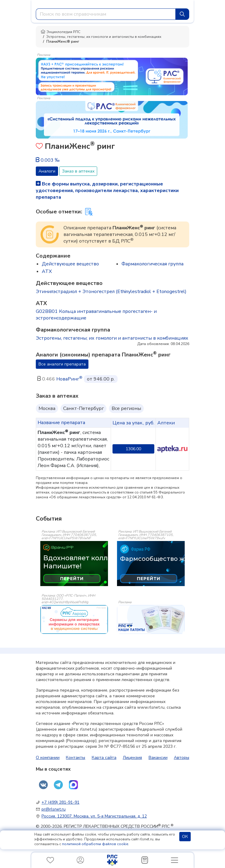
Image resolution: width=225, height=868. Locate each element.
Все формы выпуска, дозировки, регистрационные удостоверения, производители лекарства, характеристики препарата (107, 191)
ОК (185, 837)
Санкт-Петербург (83, 408)
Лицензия (132, 758)
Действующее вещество (70, 264)
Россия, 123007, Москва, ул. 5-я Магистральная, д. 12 (94, 816)
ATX (47, 271)
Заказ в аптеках (78, 171)
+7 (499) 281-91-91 (60, 802)
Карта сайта (104, 758)
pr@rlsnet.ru (54, 809)
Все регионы (126, 408)
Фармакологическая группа (153, 264)
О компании (48, 758)
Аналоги (47, 171)
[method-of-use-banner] (112, 76)
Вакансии (158, 758)
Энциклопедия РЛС (60, 32)
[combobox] (106, 14)
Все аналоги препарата (62, 364)
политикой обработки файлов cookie (95, 844)
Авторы (182, 758)
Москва (47, 408)
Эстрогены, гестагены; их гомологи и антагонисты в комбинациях (104, 37)
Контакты (76, 758)
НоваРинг (69, 379)
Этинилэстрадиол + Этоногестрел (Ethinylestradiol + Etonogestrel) (111, 292)
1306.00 (133, 449)
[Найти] (182, 14)
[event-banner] (74, 619)
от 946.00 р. (101, 379)
